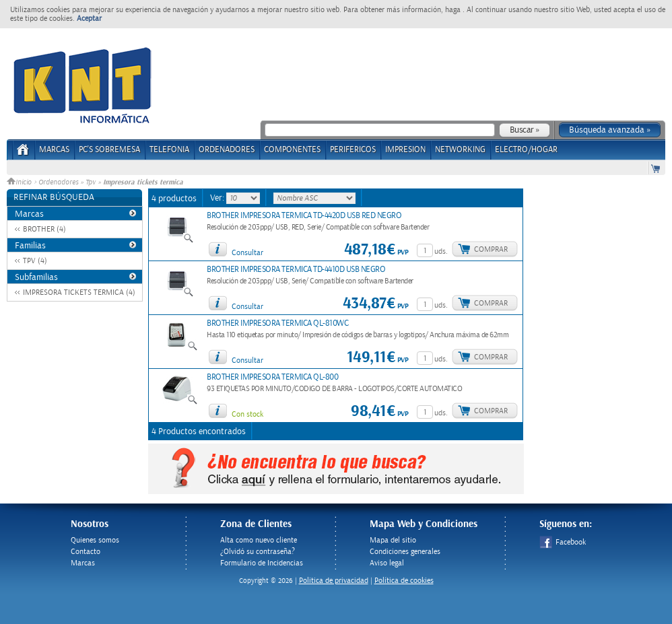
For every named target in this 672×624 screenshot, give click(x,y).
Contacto (86, 552)
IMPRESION (405, 150)
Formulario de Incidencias (262, 563)
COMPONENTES (292, 150)
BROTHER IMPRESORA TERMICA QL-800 (272, 377)
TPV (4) (35, 261)
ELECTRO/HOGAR (526, 150)
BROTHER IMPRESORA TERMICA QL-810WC (277, 323)
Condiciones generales (405, 552)
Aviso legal (387, 563)
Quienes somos (95, 540)
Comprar (491, 249)
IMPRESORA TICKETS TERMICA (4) (79, 292)
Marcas (54, 150)
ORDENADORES (227, 150)
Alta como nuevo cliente (259, 540)
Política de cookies (404, 581)
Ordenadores (58, 182)
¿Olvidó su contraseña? (258, 552)
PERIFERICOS (353, 150)
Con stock (247, 414)
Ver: (218, 198)
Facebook (563, 542)
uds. (441, 251)
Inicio (20, 182)
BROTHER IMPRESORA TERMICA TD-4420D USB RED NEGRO (304, 216)
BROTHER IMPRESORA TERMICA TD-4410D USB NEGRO (296, 270)
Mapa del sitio (393, 540)
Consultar (247, 253)
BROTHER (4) (44, 229)
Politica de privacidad (334, 581)
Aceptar (89, 19)
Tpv (91, 182)
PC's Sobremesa (109, 150)
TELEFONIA (169, 150)
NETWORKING (460, 150)
